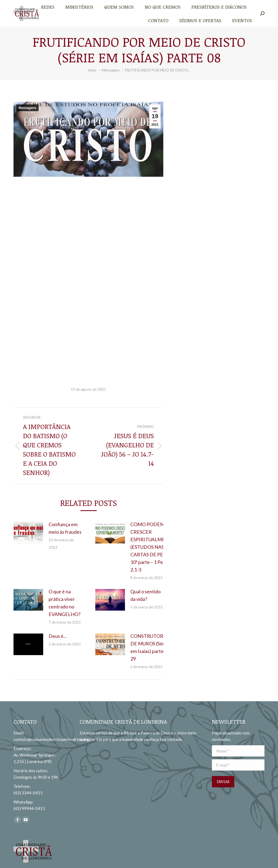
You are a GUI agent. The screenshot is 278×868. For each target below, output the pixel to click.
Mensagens (27, 108)
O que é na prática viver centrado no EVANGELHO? (65, 603)
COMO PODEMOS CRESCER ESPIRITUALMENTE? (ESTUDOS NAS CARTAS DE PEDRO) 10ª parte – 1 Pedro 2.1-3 (154, 547)
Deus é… (58, 636)
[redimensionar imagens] (28, 533)
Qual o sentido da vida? (145, 595)
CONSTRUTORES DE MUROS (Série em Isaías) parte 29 (150, 647)
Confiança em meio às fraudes (65, 528)
